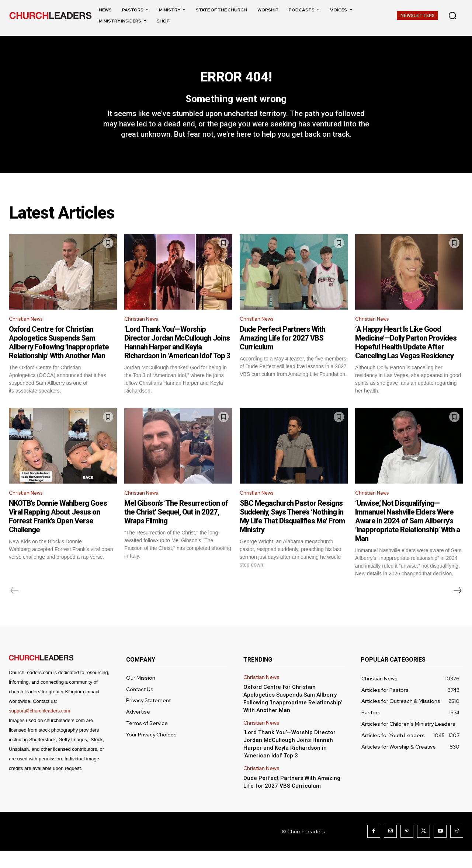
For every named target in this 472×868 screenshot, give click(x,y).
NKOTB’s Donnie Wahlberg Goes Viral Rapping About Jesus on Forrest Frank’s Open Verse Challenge (58, 534)
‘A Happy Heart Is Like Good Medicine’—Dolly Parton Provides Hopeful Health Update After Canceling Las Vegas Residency (406, 358)
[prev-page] (15, 608)
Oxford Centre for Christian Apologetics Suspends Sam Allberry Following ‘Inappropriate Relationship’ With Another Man (59, 358)
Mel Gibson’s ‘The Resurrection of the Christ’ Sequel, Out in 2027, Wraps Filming (176, 529)
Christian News (29, 334)
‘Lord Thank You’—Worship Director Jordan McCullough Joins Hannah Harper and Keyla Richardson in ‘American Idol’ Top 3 (177, 358)
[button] (452, 15)
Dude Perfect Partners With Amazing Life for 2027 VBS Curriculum (282, 354)
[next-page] (457, 608)
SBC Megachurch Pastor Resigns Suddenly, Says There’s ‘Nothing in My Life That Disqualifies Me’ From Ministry (292, 534)
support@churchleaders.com (39, 728)
